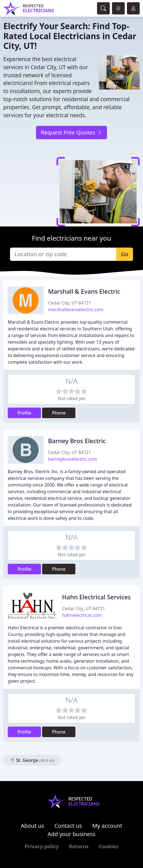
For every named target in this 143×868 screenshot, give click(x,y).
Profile (24, 413)
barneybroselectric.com (72, 459)
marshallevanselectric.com (76, 310)
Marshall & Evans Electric (84, 291)
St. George (32, 760)
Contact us (68, 826)
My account (107, 826)
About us (32, 826)
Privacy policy (42, 846)
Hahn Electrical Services (96, 597)
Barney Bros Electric (77, 441)
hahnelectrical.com (82, 615)
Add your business (72, 834)
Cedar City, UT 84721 (69, 303)
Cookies (108, 846)
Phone (59, 413)
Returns (79, 846)
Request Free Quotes (71, 132)
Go (125, 254)
